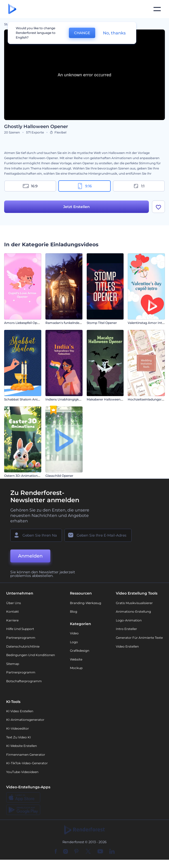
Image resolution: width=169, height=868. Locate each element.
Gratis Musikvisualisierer (134, 603)
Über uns (14, 603)
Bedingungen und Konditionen (31, 655)
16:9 (30, 186)
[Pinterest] (77, 852)
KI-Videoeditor (18, 728)
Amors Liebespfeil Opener (24, 323)
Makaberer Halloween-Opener (110, 399)
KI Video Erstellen (20, 711)
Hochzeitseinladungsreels (148, 399)
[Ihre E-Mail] (98, 536)
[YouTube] (100, 852)
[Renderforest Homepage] (12, 9)
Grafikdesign (80, 651)
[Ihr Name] (36, 536)
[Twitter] (88, 852)
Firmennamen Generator (26, 755)
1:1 (139, 186)
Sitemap (13, 664)
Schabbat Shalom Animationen (28, 399)
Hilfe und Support (20, 629)
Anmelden (30, 556)
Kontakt (13, 611)
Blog (74, 611)
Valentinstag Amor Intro (147, 323)
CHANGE (82, 33)
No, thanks (114, 33)
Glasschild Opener (59, 476)
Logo (74, 642)
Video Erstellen (127, 646)
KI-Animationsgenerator (25, 720)
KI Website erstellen (22, 746)
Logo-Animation (129, 620)
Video (74, 633)
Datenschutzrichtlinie (23, 646)
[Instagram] (66, 852)
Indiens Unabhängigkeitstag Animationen (78, 399)
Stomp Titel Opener (102, 323)
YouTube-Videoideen (22, 772)
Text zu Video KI (19, 737)
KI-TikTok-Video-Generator (27, 763)
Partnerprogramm (21, 638)
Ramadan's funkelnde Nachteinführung (76, 323)
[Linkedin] (112, 852)
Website (76, 659)
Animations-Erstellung (133, 611)
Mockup (76, 668)
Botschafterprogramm (24, 681)
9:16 (84, 186)
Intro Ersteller (126, 629)
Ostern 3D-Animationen (23, 476)
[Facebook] (56, 852)
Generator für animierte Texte (139, 638)
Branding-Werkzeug (86, 603)
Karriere (12, 620)
